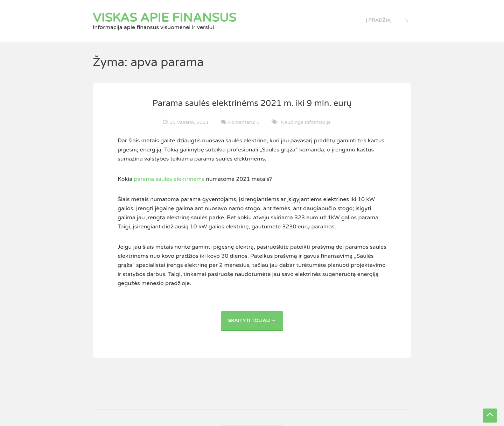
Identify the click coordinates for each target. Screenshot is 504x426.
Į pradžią (378, 20)
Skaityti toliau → (255, 324)
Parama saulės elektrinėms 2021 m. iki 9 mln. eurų (252, 103)
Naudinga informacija (306, 122)
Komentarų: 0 (244, 122)
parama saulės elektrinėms (168, 179)
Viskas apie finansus (164, 18)
